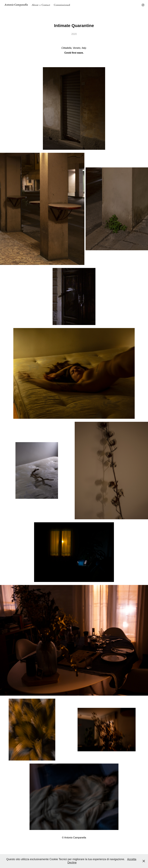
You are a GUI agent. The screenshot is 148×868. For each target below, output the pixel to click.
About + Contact (41, 5)
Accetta (132, 859)
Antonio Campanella (16, 5)
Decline (72, 863)
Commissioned (62, 5)
